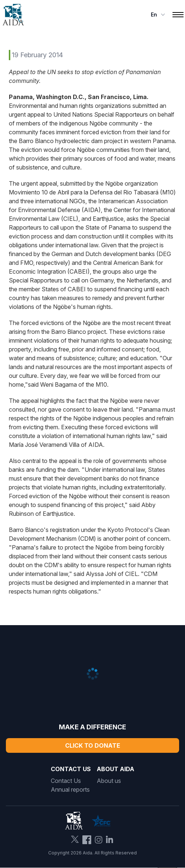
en (159, 15)
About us (109, 781)
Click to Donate (93, 745)
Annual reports (70, 789)
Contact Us (66, 781)
